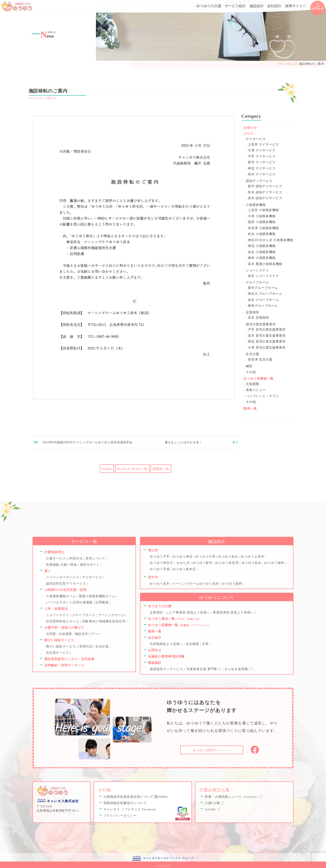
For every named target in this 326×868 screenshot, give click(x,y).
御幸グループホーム (263, 306)
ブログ (249, 134)
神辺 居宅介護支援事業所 (267, 341)
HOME (107, 469)
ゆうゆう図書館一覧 (259, 379)
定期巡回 (253, 312)
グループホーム (257, 282)
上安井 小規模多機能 (263, 210)
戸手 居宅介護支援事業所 (267, 330)
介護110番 (215, 802)
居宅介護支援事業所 (261, 324)
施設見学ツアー (87, 634)
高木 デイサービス (262, 174)
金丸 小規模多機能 (262, 252)
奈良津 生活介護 (260, 359)
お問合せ (318, 7)
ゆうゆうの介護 (209, 6)
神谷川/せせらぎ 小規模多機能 (271, 240)
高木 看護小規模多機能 (265, 264)
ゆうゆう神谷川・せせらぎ (170, 563)
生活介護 (253, 354)
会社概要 (193, 644)
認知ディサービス (259, 181)
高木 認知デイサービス (265, 198)
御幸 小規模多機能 (262, 258)
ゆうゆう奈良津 (227, 563)
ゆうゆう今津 (206, 557)
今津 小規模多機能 (262, 216)
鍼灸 (249, 366)
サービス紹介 (235, 6)
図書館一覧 (161, 469)
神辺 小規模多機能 (262, 246)
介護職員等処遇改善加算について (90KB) (136, 796)
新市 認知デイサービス (265, 186)
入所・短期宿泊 (56, 609)
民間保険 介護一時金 (62, 565)
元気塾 (51, 634)
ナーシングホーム (112, 615)
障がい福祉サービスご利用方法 (70, 646)
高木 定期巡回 (258, 318)
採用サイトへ (212, 750)
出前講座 (66, 634)
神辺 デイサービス (262, 168)
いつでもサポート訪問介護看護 (70, 602)
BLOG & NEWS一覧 (132, 469)
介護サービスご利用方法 (65, 558)
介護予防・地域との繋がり (64, 628)
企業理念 (157, 612)
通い (48, 571)
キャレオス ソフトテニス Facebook (130, 808)
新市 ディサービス (262, 162)
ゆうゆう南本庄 (185, 569)
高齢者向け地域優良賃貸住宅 (104, 621)
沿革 (206, 644)
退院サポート (90, 565)
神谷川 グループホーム (265, 294)
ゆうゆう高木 (160, 584)
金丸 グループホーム (263, 300)
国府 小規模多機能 (262, 222)
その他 (251, 372)
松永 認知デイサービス (265, 192)
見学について (96, 558)
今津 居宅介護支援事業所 (267, 348)
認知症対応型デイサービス (66, 584)
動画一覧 (250, 409)
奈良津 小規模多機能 (263, 228)
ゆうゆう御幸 (275, 563)
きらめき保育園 (239, 669)
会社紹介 (274, 6)
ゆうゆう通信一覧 (174, 619)
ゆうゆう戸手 (160, 557)
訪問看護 (103, 602)
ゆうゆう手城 (160, 569)
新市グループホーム (263, 288)
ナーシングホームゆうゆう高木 (196, 584)
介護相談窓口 (54, 552)
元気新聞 (253, 384)
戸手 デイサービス (262, 156)
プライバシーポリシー (120, 815)
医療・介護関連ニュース (234, 796)
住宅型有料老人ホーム (63, 621)
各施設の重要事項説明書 (166, 657)
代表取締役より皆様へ (167, 644)
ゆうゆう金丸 (229, 557)
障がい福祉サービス (59, 640)
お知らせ (51, 98)
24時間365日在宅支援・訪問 (65, 590)
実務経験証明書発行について (125, 802)
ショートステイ (257, 270)
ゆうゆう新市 (203, 563)
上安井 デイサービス (263, 144)
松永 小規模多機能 (262, 234)
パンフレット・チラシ (263, 396)
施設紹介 (257, 6)
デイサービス (256, 139)
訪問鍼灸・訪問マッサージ (64, 665)
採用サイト (296, 6)
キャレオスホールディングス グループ (168, 857)
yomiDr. (213, 808)
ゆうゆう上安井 (253, 557)
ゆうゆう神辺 (183, 557)
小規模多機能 (256, 205)
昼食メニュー (256, 390)
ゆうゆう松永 (252, 563)
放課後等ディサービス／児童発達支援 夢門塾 (186, 669)
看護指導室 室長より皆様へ (234, 612)
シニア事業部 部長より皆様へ (189, 612)
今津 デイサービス (262, 150)
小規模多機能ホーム (62, 596)
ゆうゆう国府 (232, 584)
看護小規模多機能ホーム (98, 596)
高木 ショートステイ (263, 276)
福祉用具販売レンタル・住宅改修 (69, 659)
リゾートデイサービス (63, 577)
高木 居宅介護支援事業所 (267, 336)
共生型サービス (58, 653)
